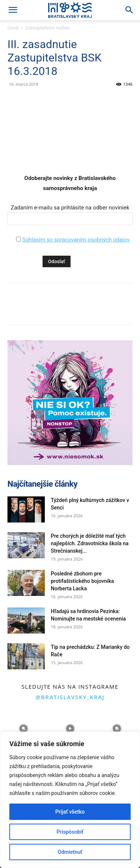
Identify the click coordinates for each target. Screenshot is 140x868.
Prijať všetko (70, 812)
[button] (13, 10)
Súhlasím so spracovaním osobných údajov (76, 240)
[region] (70, 800)
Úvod (13, 28)
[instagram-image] (23, 729)
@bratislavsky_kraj (70, 697)
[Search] (130, 10)
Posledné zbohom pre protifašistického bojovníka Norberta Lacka (82, 581)
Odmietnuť (70, 852)
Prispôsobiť (70, 832)
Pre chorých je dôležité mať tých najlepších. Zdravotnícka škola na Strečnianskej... (90, 543)
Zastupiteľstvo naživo (48, 28)
